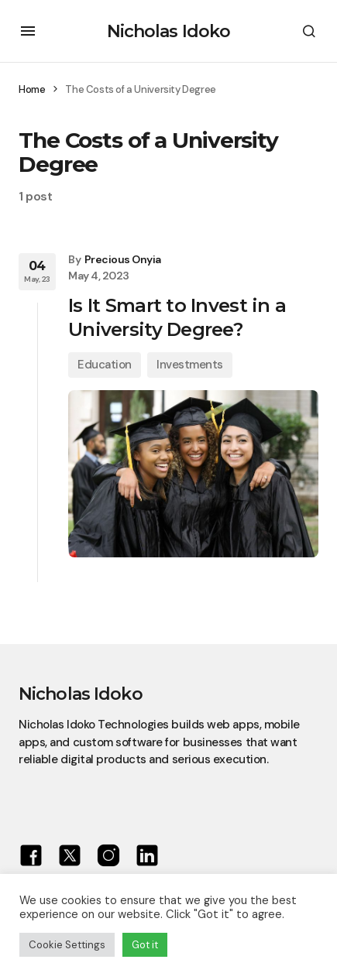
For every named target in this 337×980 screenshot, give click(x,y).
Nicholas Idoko (169, 31)
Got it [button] (145, 945)
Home (32, 89)
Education (105, 365)
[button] (28, 31)
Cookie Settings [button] (67, 945)
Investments (190, 365)
